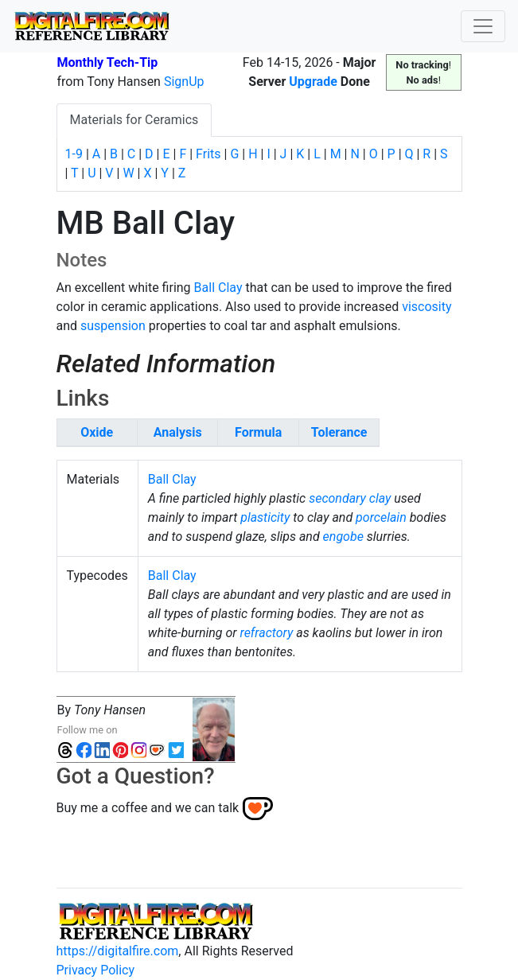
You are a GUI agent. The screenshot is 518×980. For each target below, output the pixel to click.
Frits (208, 154)
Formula (258, 432)
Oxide (97, 432)
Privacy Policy (96, 970)
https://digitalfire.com (118, 951)
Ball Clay (218, 288)
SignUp (184, 82)
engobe (343, 537)
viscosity (426, 307)
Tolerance (339, 432)
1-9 (74, 154)
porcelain (381, 517)
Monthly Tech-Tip (108, 62)
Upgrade (313, 82)
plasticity (265, 517)
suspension (113, 326)
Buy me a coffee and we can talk (148, 808)
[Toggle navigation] (483, 26)
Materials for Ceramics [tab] (134, 120)
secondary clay (350, 498)
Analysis (178, 432)
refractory (267, 633)
